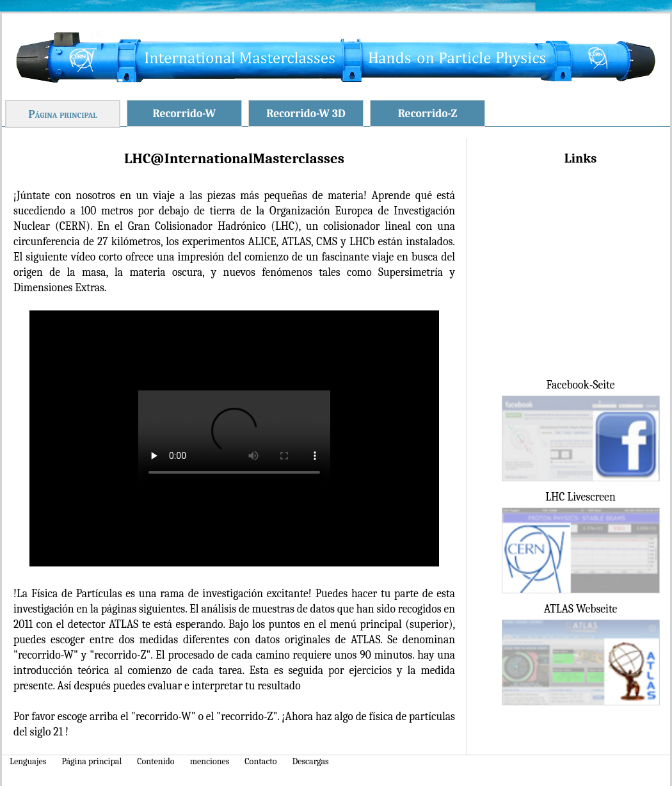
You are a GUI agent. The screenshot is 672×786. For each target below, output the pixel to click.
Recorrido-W (185, 113)
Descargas (311, 761)
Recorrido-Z (428, 113)
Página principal (63, 114)
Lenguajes (28, 761)
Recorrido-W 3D (306, 113)
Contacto (260, 761)
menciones (210, 761)
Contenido (156, 761)
